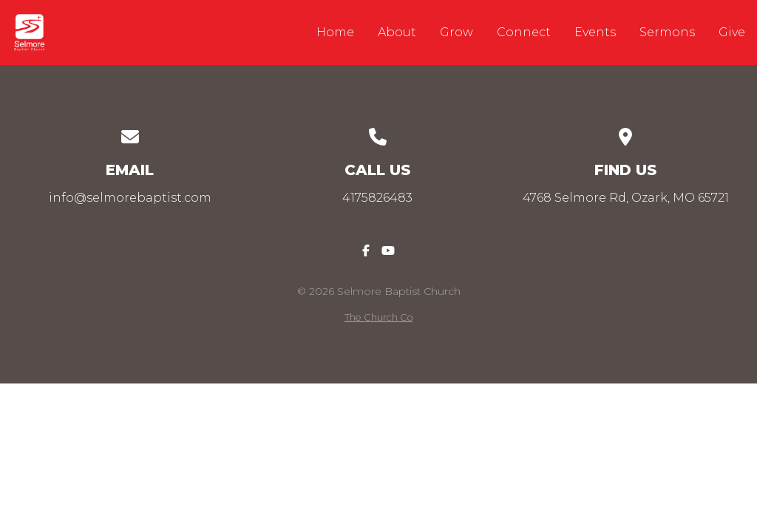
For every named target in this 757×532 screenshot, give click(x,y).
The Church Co (379, 317)
